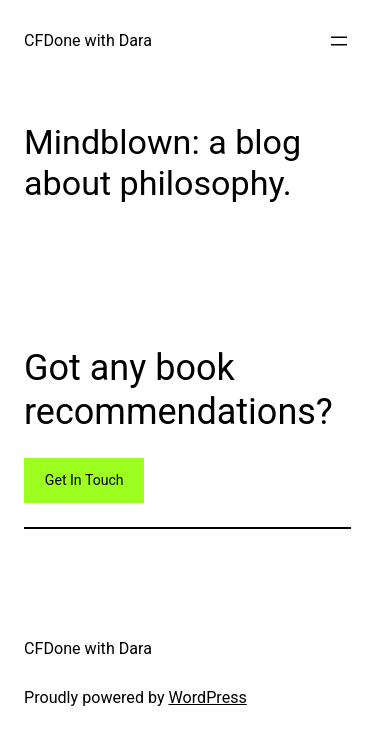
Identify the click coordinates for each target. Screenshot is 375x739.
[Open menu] (339, 41)
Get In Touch (84, 480)
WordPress (208, 697)
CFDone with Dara (88, 40)
